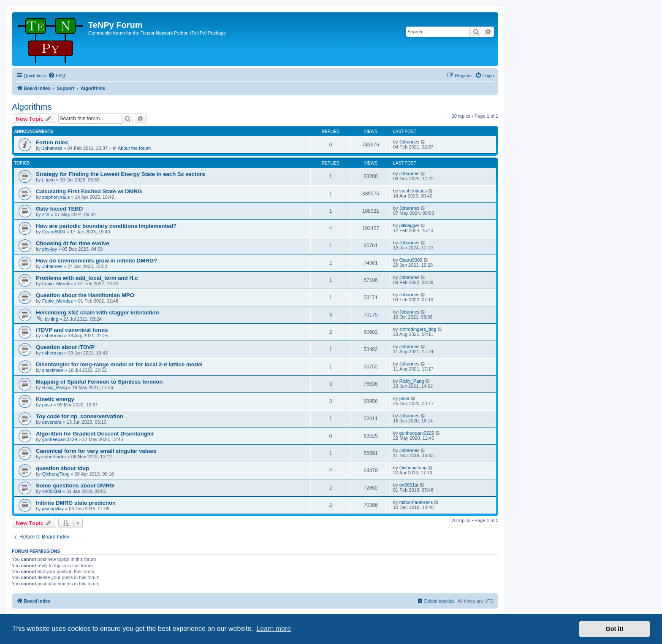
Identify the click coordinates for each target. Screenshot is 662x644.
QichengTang (56, 474)
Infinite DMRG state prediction (76, 503)
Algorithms (32, 107)
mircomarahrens (416, 502)
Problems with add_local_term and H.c (87, 278)
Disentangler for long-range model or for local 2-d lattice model (119, 364)
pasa (47, 405)
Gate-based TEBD (59, 209)
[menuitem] (57, 76)
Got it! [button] (615, 629)
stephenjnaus (56, 197)
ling (55, 319)
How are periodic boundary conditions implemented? (106, 226)
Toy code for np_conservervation (80, 416)
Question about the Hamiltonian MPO (85, 295)
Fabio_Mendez (58, 284)
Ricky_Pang (55, 387)
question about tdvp (62, 468)
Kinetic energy (55, 399)
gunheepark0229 (60, 439)
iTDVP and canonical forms (72, 330)
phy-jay (50, 249)
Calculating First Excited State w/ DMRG (89, 191)
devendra (52, 422)
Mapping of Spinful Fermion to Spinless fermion (99, 382)
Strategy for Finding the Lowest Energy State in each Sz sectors (121, 174)
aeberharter (54, 457)
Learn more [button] (274, 629)
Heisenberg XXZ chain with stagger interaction (98, 313)
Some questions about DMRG (75, 486)
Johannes (52, 148)
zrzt (46, 214)
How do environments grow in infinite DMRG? (96, 261)
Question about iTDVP (65, 347)
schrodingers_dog (418, 329)
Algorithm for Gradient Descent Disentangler (95, 434)
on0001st (52, 491)
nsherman (53, 336)
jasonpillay (53, 509)
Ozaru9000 (54, 232)
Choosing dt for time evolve (73, 243)
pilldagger (410, 225)
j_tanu (49, 180)
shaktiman (53, 370)
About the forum (134, 148)
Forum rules (52, 142)
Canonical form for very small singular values (96, 451)
